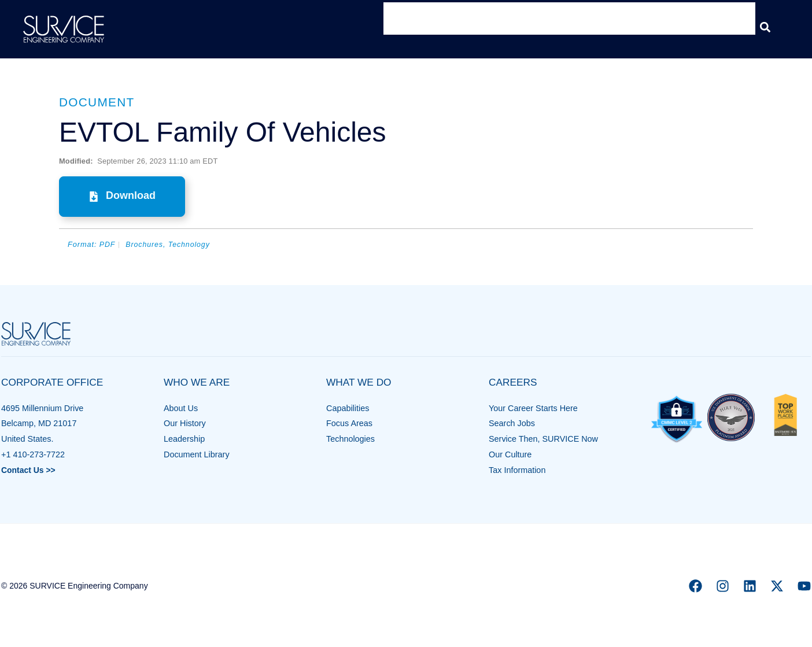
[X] (777, 586)
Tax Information (517, 469)
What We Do (512, 27)
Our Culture (510, 454)
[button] (765, 27)
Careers (720, 27)
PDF (108, 244)
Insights (656, 27)
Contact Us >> (29, 469)
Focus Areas (349, 423)
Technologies (350, 439)
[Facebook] (695, 586)
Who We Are (426, 27)
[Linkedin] (750, 586)
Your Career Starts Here (533, 408)
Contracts (591, 27)
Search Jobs (512, 423)
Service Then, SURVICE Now (543, 439)
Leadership (184, 439)
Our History (185, 423)
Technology (191, 244)
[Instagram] (723, 586)
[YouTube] (804, 586)
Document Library (197, 454)
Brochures (145, 244)
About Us (181, 408)
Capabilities (348, 408)
